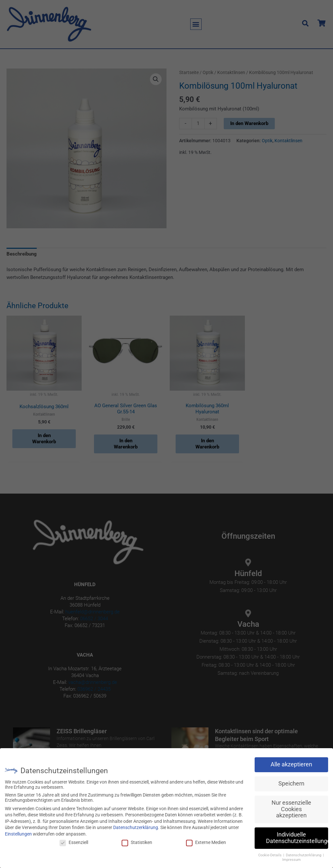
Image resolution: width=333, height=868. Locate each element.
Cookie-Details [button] (270, 855)
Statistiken (137, 842)
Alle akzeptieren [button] (291, 764)
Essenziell (74, 842)
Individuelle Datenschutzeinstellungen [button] (297, 838)
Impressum (292, 860)
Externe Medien (206, 842)
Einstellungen (18, 834)
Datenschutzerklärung (136, 827)
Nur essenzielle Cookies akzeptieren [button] (291, 809)
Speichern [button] (291, 784)
